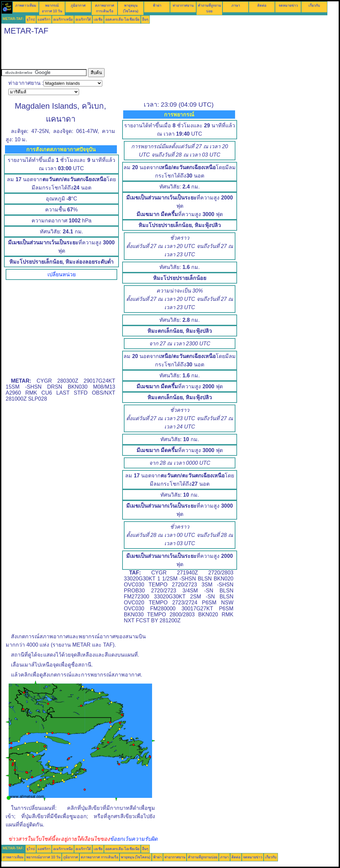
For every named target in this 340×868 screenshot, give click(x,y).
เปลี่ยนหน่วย (62, 274)
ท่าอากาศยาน (183, 5)
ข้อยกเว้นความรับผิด (134, 839)
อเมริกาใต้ (83, 19)
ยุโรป (31, 19)
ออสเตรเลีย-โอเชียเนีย (122, 19)
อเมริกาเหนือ (63, 19)
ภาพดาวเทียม (26, 5)
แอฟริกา (44, 19)
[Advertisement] (122, 53)
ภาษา (236, 5)
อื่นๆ (145, 19)
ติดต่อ (262, 5)
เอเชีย (98, 19)
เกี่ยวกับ (314, 5)
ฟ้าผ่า (157, 5)
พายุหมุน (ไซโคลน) (136, 857)
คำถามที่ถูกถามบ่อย (203, 857)
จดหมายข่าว (288, 5)
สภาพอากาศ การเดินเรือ (99, 857)
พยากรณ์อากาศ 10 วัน (43, 857)
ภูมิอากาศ (78, 5)
